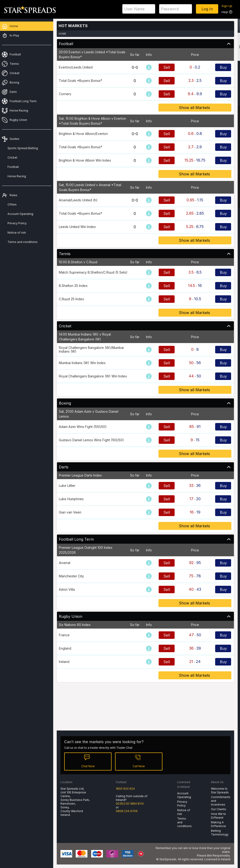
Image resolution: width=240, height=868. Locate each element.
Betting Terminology (220, 833)
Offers (12, 204)
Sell (167, 67)
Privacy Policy (17, 223)
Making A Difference (218, 824)
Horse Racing (17, 176)
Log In (207, 9)
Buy (223, 67)
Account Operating (20, 214)
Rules (13, 195)
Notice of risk (17, 233)
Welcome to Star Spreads (220, 790)
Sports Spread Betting (23, 148)
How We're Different (218, 816)
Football (13, 167)
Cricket (12, 157)
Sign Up (227, 6)
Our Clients (219, 809)
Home (62, 34)
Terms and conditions (22, 242)
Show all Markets (195, 108)
